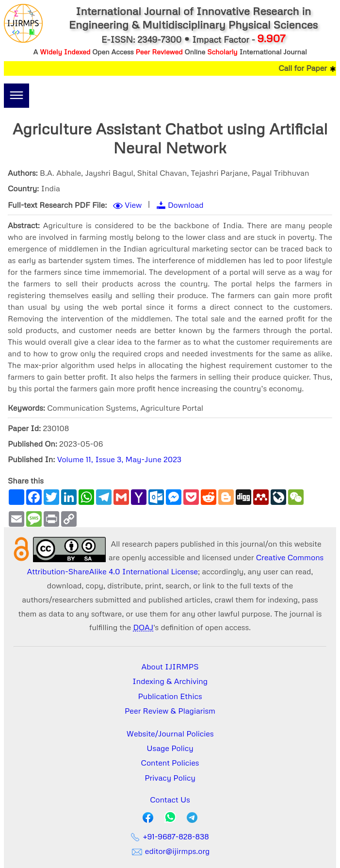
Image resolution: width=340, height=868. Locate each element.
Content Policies (170, 763)
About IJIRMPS (170, 667)
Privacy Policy (170, 778)
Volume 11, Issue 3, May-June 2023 (119, 459)
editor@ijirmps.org (170, 851)
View (133, 205)
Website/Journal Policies (170, 734)
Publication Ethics (170, 696)
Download (186, 205)
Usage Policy (170, 748)
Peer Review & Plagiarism (170, 711)
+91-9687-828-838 (170, 836)
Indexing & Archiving (170, 681)
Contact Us (170, 800)
